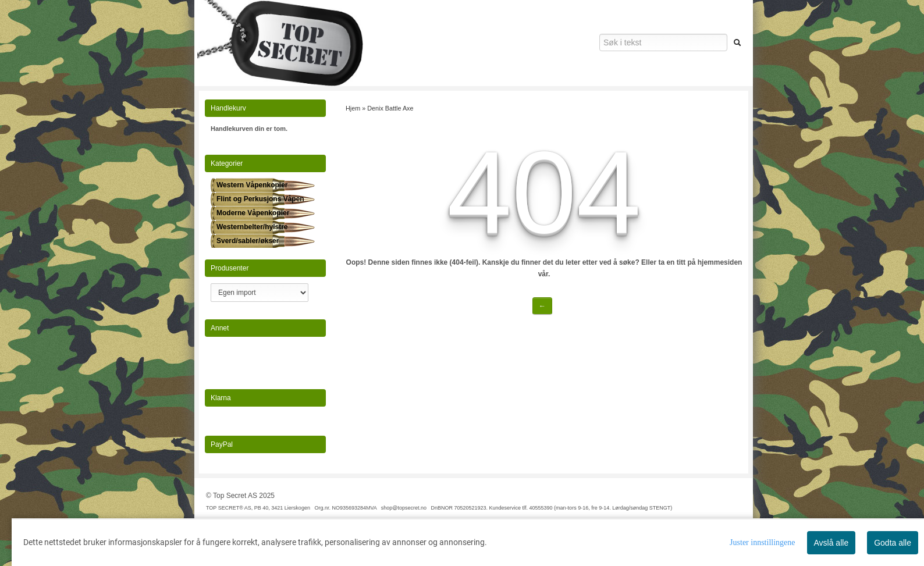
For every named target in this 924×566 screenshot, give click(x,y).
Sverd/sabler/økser (248, 241)
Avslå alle (831, 543)
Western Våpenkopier (252, 185)
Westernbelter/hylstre (252, 227)
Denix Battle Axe (390, 108)
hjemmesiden (720, 262)
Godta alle (893, 543)
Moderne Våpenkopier (253, 213)
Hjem (353, 108)
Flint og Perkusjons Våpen (260, 199)
